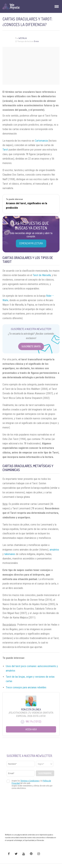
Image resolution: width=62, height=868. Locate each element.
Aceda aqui (31, 729)
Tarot (5, 150)
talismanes (10, 554)
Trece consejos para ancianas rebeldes (26, 687)
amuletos (54, 550)
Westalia (23, 38)
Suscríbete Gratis (31, 346)
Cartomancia (41, 141)
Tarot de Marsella (42, 275)
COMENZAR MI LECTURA (31, 243)
